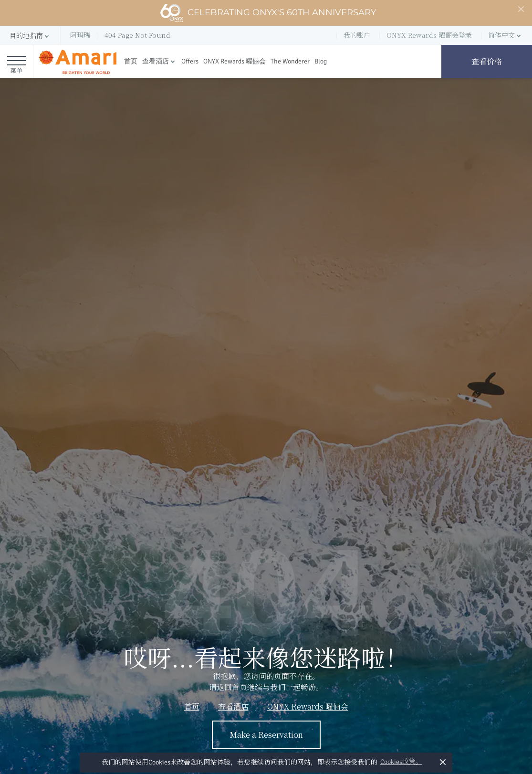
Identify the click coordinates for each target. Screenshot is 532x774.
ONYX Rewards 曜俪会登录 (429, 35)
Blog (321, 61)
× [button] (443, 762)
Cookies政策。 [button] (401, 762)
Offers (190, 61)
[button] (30, 36)
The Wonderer (290, 61)
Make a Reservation (266, 735)
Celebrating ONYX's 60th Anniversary (268, 13)
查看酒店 (156, 61)
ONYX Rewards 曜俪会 (235, 61)
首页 (131, 61)
